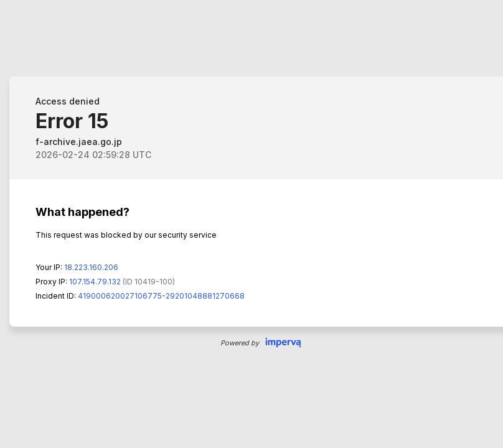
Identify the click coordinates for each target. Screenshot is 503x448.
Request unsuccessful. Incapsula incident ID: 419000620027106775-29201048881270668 (251, 224)
